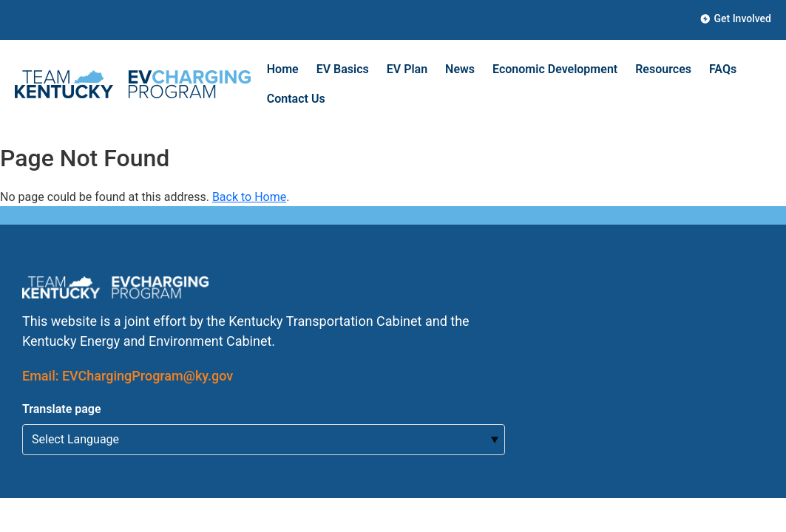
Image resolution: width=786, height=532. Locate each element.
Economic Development (555, 69)
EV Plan (407, 69)
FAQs (723, 69)
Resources (663, 69)
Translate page (62, 409)
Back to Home (249, 197)
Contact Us (296, 99)
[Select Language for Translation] (264, 440)
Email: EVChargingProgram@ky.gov (128, 376)
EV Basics (343, 69)
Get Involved (736, 18)
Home (283, 69)
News (460, 69)
